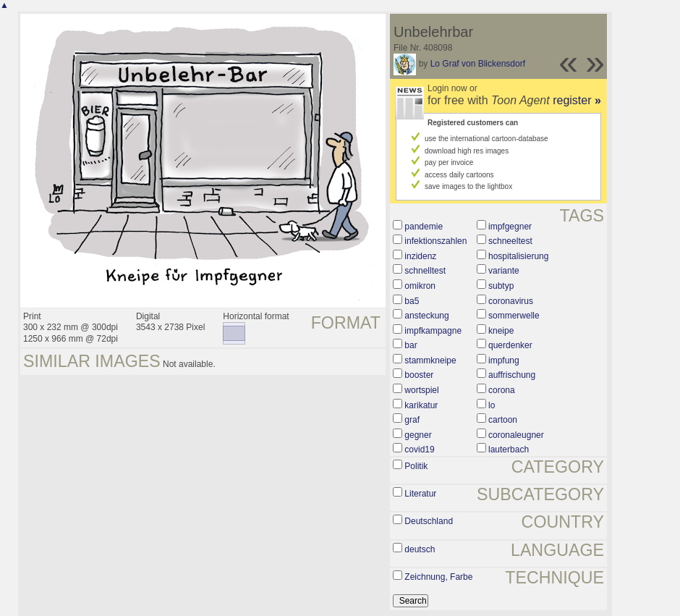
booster (419, 375)
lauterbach (509, 450)
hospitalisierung (518, 256)
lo (492, 405)
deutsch (420, 549)
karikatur (421, 405)
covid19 (419, 450)
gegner (418, 435)
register (577, 100)
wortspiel (421, 390)
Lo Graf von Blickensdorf (478, 64)
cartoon (503, 420)
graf (412, 420)
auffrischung (512, 375)
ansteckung (426, 316)
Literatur (420, 494)
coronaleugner (516, 435)
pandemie (424, 227)
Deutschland (429, 521)
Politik (416, 466)
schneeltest (510, 241)
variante (504, 271)
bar (411, 345)
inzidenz (420, 256)
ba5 (412, 301)
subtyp (501, 286)
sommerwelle (514, 316)
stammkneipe (430, 360)
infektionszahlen (435, 241)
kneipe (501, 331)
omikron (420, 286)
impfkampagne (433, 331)
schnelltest (425, 271)
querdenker (510, 345)
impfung (504, 360)
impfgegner (510, 227)
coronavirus (511, 301)
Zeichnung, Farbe (438, 577)
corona (502, 390)
